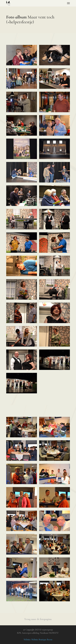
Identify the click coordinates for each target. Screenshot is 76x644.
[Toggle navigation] (68, 3)
